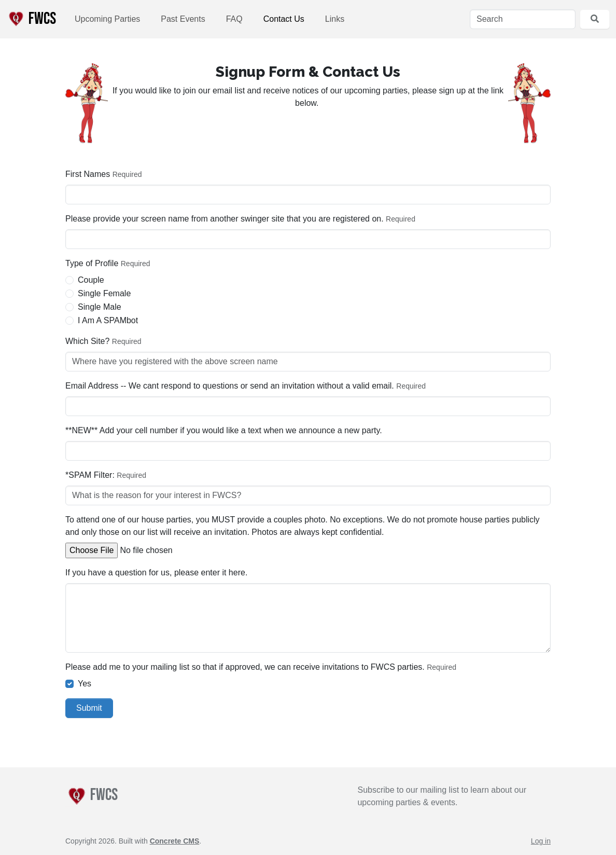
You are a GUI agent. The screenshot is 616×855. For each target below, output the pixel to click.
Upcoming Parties (107, 19)
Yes (85, 684)
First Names (88, 174)
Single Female (104, 293)
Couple (91, 280)
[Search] (523, 19)
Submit (89, 708)
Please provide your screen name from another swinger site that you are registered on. (225, 219)
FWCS (31, 19)
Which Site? (87, 341)
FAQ (234, 19)
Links (335, 19)
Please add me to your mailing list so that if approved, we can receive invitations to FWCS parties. (245, 667)
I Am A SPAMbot (108, 320)
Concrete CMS (175, 841)
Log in (541, 841)
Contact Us (284, 19)
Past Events (183, 19)
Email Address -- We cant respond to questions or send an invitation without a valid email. (230, 386)
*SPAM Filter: (90, 475)
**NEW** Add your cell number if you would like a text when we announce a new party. (224, 430)
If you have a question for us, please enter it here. (156, 573)
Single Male (100, 307)
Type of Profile (92, 263)
